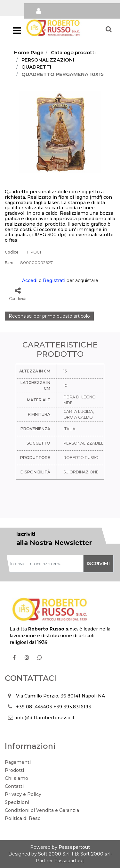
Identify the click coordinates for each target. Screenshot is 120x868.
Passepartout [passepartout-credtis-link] (74, 847)
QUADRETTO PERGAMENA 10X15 (63, 74)
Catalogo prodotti (73, 52)
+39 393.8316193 (72, 707)
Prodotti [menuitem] (14, 770)
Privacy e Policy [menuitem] (23, 794)
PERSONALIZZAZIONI (48, 60)
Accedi (30, 280)
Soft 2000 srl (95, 854)
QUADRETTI (36, 67)
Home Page (29, 52)
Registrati (54, 280)
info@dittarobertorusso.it (45, 718)
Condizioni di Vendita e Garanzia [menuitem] (42, 810)
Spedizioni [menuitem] (17, 802)
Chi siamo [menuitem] (16, 778)
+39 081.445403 (34, 707)
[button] (60, 132)
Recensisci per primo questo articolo (49, 316)
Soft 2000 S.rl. (54, 854)
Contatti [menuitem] (14, 786)
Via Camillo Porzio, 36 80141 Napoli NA (60, 696)
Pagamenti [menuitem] (18, 762)
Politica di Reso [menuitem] (23, 818)
